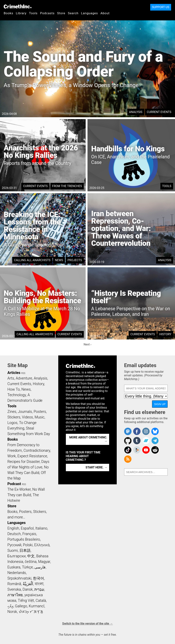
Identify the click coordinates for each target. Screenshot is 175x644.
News (59, 260)
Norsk (12, 612)
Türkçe (27, 567)
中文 (31, 556)
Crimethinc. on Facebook (137, 431)
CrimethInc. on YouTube (146, 450)
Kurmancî (36, 606)
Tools (33, 13)
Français (29, 534)
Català (41, 600)
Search (73, 13)
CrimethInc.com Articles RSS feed (128, 459)
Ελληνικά (42, 545)
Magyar (44, 562)
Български (17, 556)
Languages (89, 13)
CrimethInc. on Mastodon (128, 431)
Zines (12, 412)
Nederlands (17, 573)
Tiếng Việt (26, 600)
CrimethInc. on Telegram (155, 441)
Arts (11, 378)
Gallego (21, 606)
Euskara (14, 567)
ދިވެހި (10, 606)
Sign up (160, 404)
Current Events (159, 112)
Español (27, 528)
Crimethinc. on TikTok (128, 450)
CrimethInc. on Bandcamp (146, 441)
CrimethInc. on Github (128, 441)
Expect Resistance (32, 456)
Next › (87, 344)
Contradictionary (37, 450)
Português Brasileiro (24, 539)
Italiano (41, 528)
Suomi (13, 550)
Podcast (14, 484)
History (165, 334)
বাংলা (39, 584)
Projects (75, 260)
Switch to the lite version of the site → (87, 624)
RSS (23, 373)
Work (12, 456)
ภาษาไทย (15, 595)
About (105, 13)
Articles (14, 373)
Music (39, 417)
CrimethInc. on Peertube (137, 450)
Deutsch (14, 534)
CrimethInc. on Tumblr (137, 441)
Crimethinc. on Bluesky (155, 431)
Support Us (161, 7)
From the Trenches (67, 186)
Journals (25, 412)
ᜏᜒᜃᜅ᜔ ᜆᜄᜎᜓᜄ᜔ (31, 612)
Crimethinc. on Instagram (146, 431)
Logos (12, 423)
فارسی (40, 567)
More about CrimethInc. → (88, 439)
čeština (31, 562)
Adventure (24, 378)
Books (9, 13)
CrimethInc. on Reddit (155, 450)
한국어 (38, 578)
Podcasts (47, 13)
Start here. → (96, 467)
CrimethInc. (18, 6)
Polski (28, 545)
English (13, 528)
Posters (40, 412)
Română (14, 584)
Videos (28, 417)
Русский (14, 545)
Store (61, 13)
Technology (17, 395)
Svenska (14, 589)
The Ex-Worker (19, 489)
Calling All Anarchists (32, 260)
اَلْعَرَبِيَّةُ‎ (28, 584)
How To (14, 389)
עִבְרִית (39, 589)
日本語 (25, 550)
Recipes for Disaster (24, 462)
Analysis (136, 112)
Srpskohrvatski (19, 578)
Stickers (14, 417)
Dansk (28, 589)
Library (21, 13)
